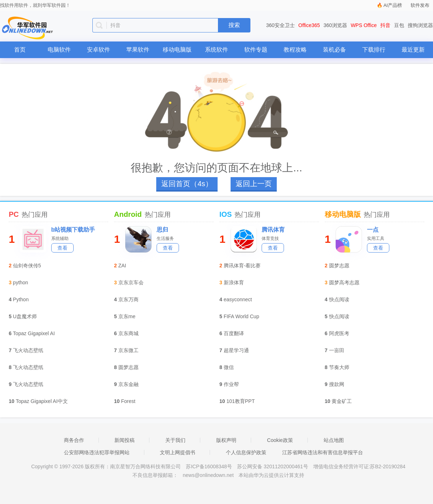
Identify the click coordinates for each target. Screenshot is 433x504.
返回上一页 (254, 184)
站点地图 (334, 440)
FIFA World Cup (242, 316)
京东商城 (128, 333)
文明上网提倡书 (178, 452)
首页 (20, 50)
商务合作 (74, 440)
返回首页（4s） (187, 184)
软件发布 (420, 5)
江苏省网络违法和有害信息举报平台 (323, 452)
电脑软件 (59, 50)
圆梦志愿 (128, 367)
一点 (373, 230)
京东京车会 (131, 282)
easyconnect (238, 299)
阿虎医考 (339, 333)
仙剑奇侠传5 (27, 266)
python (21, 282)
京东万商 (128, 299)
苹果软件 (138, 50)
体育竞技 (270, 238)
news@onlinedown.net (208, 475)
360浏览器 (335, 25)
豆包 (399, 25)
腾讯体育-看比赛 (242, 266)
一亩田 (337, 350)
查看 (62, 248)
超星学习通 (236, 350)
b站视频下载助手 (73, 230)
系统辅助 (60, 238)
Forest (128, 401)
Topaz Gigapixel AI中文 (42, 401)
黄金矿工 (342, 401)
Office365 (309, 25)
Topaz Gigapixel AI (34, 333)
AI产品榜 (393, 5)
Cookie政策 (280, 440)
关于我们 (175, 440)
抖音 (385, 25)
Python (21, 299)
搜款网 (337, 384)
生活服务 (165, 238)
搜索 (234, 25)
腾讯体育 (273, 230)
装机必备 (334, 50)
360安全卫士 (281, 25)
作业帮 (231, 384)
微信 (229, 367)
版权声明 (226, 440)
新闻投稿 (124, 440)
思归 (162, 230)
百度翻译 (234, 333)
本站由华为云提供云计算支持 (271, 475)
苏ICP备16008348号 (209, 466)
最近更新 (413, 50)
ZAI (122, 266)
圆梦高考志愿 (344, 282)
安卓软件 (99, 50)
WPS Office (364, 25)
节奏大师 (339, 367)
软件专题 (256, 50)
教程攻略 (295, 50)
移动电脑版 (177, 50)
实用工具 (376, 238)
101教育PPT (240, 401)
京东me (127, 316)
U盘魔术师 (25, 316)
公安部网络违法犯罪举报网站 (97, 452)
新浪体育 (234, 282)
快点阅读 (339, 299)
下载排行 (374, 50)
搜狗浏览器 (420, 25)
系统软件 (216, 50)
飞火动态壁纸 (28, 350)
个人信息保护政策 (246, 452)
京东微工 (128, 350)
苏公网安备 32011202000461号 (273, 466)
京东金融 (128, 384)
